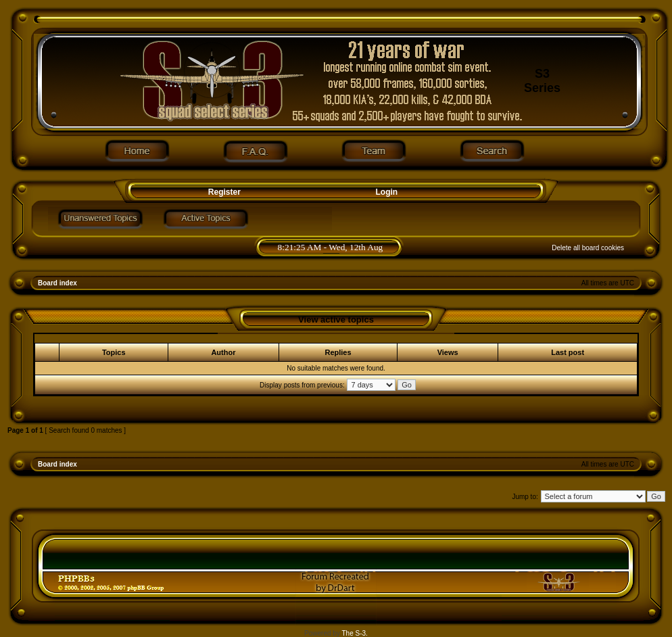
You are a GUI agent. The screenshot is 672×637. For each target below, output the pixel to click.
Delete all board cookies (588, 248)
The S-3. (355, 633)
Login (387, 192)
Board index (57, 283)
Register (223, 192)
